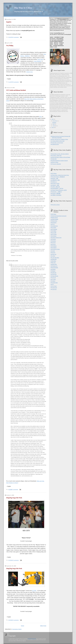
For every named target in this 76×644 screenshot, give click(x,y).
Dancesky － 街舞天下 (57, 192)
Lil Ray (54, 256)
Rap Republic (55, 268)
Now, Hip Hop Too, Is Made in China (60, 139)
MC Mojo (54, 261)
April (54, 124)
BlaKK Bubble (55, 219)
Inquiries (9, 22)
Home (23, 626)
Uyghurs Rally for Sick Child (58, 141)
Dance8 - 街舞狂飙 (56, 193)
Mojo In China (55, 162)
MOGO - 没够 (55, 178)
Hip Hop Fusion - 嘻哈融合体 (58, 177)
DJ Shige (54, 228)
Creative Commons (32, 639)
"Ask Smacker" (38, 61)
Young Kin (54, 289)
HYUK (53, 251)
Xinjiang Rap (55, 283)
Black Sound (55, 217)
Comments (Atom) (17, 629)
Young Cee (54, 288)
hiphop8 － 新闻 (56, 185)
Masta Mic (54, 259)
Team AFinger (55, 276)
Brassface (54, 223)
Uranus (54, 281)
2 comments (16, 37)
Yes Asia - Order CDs (57, 156)
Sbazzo (54, 271)
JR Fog (54, 253)
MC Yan (54, 263)
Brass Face (55, 221)
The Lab (54, 278)
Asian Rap (54, 159)
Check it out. (30, 72)
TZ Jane (54, 279)
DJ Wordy (54, 236)
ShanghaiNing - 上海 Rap (58, 188)
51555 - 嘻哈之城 (56, 187)
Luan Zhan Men (55, 258)
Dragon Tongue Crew (57, 238)
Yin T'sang (54, 286)
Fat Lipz (54, 243)
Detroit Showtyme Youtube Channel (60, 161)
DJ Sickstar (55, 229)
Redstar (54, 269)
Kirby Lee (54, 254)
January (54, 126)
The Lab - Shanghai (56, 164)
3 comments (15, 489)
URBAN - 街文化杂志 (57, 195)
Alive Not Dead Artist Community (59, 216)
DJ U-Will (54, 233)
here (40, 117)
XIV (53, 284)
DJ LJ (53, 224)
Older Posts (43, 626)
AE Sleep (54, 214)
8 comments (16, 82)
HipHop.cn (54, 182)
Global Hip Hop (55, 144)
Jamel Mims (40, 59)
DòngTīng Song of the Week (14, 498)
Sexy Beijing (10, 45)
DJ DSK (34, 591)
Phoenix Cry (55, 266)
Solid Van (54, 273)
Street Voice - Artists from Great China (60, 175)
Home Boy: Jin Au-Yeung (58, 143)
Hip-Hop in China (56, 249)
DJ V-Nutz (54, 234)
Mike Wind (54, 264)
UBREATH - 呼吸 (56, 180)
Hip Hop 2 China (56, 183)
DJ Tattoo (54, 231)
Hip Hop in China (56, 205)
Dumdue (54, 239)
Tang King (54, 274)
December (55, 121)
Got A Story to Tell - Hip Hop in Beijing (60, 154)
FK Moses (54, 246)
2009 (53, 119)
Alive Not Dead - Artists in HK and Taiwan (61, 157)
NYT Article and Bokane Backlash (16, 90)
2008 (53, 127)
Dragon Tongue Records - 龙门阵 (59, 190)
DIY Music (54, 173)
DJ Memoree (55, 226)
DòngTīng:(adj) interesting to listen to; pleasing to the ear (29, 12)
